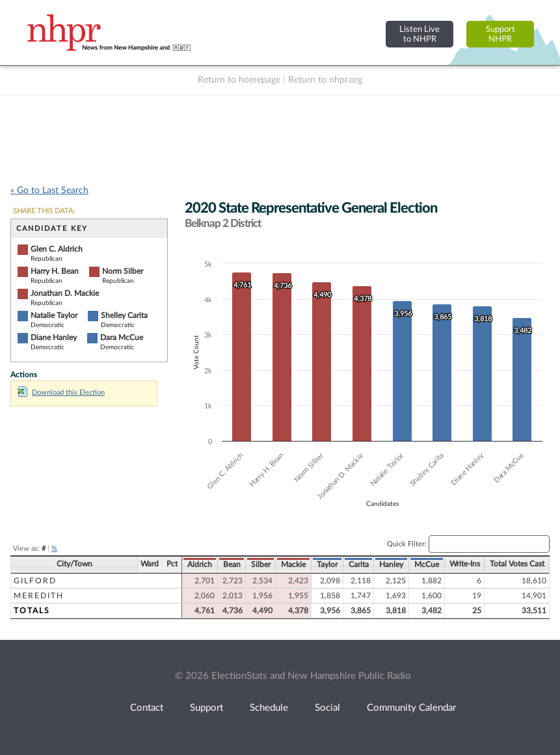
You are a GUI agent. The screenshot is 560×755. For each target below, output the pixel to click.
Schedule (269, 708)
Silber (261, 564)
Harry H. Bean (55, 271)
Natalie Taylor (54, 315)
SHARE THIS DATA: (44, 211)
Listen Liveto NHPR (420, 34)
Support (207, 708)
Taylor (327, 564)
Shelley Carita (124, 315)
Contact (147, 708)
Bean (232, 564)
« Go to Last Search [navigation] (49, 191)
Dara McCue (122, 338)
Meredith (39, 596)
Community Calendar (411, 708)
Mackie (293, 564)
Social (327, 708)
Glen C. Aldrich (57, 249)
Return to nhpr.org (325, 80)
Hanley (391, 564)
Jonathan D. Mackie (65, 293)
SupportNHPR (500, 34)
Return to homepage (239, 80)
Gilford (35, 581)
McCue (427, 564)
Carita (359, 564)
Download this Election (61, 392)
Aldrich (200, 564)
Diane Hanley (54, 338)
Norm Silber (123, 271)
